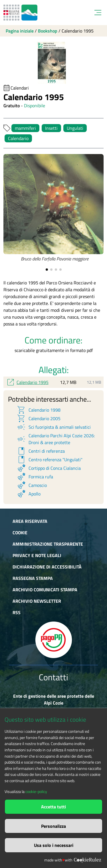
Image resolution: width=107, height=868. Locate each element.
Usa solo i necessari (54, 845)
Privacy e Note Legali (37, 555)
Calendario (18, 138)
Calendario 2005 (39, 418)
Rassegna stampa (33, 578)
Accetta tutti (53, 807)
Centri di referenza (41, 451)
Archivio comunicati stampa (45, 590)
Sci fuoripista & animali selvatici (54, 427)
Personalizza (53, 826)
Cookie (20, 533)
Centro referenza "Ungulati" (50, 460)
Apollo (29, 494)
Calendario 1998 (39, 410)
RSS (17, 612)
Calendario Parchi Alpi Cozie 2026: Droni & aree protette (56, 439)
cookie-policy (36, 792)
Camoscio (32, 485)
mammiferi (25, 128)
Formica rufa (35, 477)
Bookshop (48, 31)
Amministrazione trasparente (48, 544)
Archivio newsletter (37, 601)
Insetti (51, 128)
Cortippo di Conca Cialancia (49, 468)
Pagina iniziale (20, 31)
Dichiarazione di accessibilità (47, 567)
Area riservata (30, 521)
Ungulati (75, 128)
